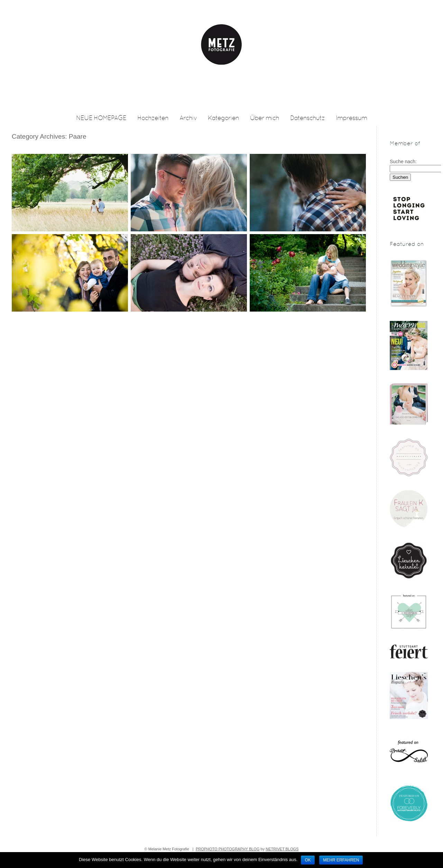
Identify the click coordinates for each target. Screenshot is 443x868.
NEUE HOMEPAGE (101, 118)
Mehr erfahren (341, 860)
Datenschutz (307, 118)
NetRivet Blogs (282, 849)
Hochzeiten (153, 118)
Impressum (351, 118)
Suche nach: (403, 161)
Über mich (265, 118)
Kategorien (223, 118)
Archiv (188, 118)
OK (308, 860)
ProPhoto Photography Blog (228, 849)
